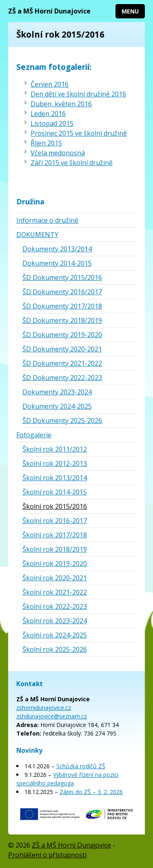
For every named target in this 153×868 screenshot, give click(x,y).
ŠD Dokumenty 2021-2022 (62, 363)
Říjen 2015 (46, 143)
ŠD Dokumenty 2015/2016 (62, 277)
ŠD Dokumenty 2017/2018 (62, 306)
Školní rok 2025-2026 (55, 649)
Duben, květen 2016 (61, 104)
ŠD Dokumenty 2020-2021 (62, 349)
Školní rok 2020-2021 (55, 578)
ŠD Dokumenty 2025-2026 (62, 421)
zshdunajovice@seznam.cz (52, 716)
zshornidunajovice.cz (44, 708)
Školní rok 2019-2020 (55, 564)
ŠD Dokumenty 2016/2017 (62, 292)
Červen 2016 (50, 84)
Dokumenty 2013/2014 (57, 249)
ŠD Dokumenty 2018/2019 (62, 320)
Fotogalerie (34, 435)
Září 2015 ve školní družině (72, 163)
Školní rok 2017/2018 (55, 535)
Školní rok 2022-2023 (55, 606)
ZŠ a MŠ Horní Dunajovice (49, 11)
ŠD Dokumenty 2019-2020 (62, 335)
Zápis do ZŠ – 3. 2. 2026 (91, 792)
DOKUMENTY (37, 235)
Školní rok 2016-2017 (55, 521)
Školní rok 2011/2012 (55, 449)
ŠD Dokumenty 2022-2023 (62, 378)
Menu (130, 11)
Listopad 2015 (52, 123)
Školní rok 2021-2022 (55, 592)
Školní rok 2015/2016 (55, 506)
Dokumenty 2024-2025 (57, 406)
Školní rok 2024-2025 (55, 635)
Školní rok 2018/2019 (55, 549)
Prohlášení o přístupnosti (47, 855)
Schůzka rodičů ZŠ (81, 766)
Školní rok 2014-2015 (55, 492)
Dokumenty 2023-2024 (57, 392)
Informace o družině (47, 220)
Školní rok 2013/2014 (55, 478)
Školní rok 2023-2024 (55, 621)
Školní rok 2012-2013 (55, 463)
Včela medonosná (58, 153)
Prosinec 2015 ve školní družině (79, 133)
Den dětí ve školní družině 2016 (78, 94)
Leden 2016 (48, 114)
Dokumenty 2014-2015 (57, 263)
